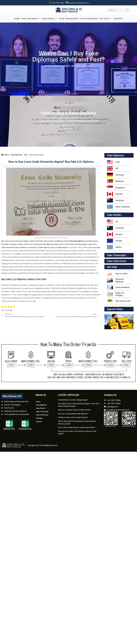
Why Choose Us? (119, 302)
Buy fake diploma (77, 241)
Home (5, 155)
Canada (115, 195)
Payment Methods (115, 281)
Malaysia (115, 182)
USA (26, 155)
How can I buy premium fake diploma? (73, 414)
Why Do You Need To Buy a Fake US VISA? (74, 410)
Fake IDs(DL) (114, 215)
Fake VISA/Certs (116, 262)
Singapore (116, 188)
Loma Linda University (91, 248)
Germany (115, 175)
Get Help (39, 419)
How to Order (117, 274)
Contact (39, 422)
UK (113, 169)
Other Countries (118, 207)
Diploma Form (9, 429)
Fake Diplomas (16, 155)
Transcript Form (25, 429)
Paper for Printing (116, 295)
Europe (114, 241)
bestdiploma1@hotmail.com (79, 3)
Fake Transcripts (116, 256)
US (113, 222)
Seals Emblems (118, 288)
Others (114, 248)
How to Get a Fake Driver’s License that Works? (76, 428)
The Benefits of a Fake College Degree (73, 400)
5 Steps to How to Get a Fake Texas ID (73, 418)
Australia (115, 201)
